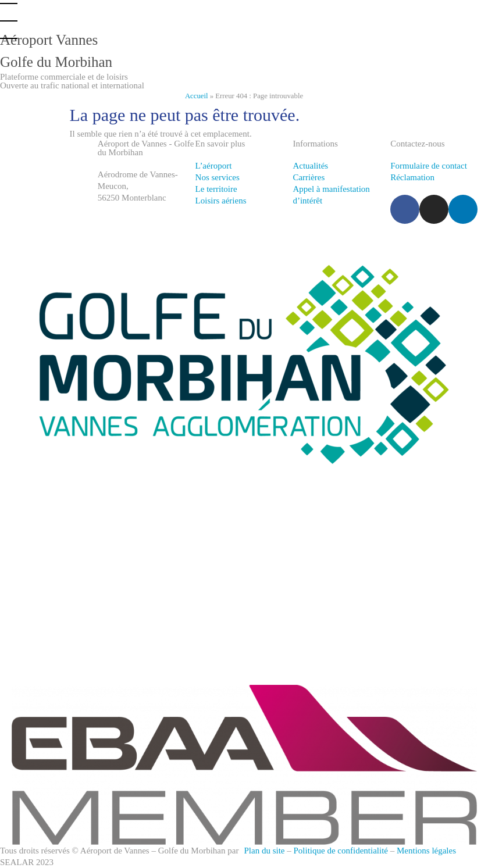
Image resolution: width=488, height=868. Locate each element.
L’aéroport (214, 166)
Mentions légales (426, 851)
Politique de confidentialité (341, 851)
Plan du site (265, 851)
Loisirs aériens (221, 201)
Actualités (310, 166)
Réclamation (412, 177)
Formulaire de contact (429, 166)
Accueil (197, 96)
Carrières (309, 177)
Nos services (218, 177)
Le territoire (216, 189)
